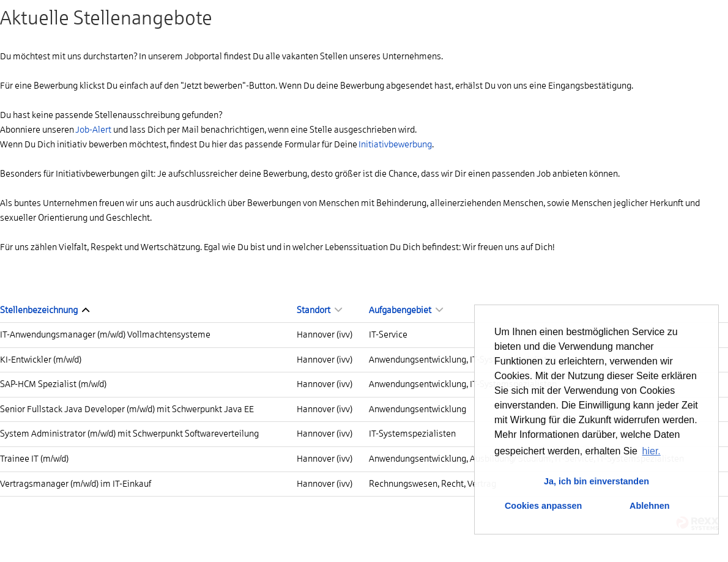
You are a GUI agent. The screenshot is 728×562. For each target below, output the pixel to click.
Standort (319, 310)
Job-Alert (93, 130)
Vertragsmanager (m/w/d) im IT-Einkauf (76, 484)
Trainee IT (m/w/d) (34, 459)
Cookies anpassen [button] (543, 506)
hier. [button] (652, 451)
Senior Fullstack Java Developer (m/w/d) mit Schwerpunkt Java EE (127, 409)
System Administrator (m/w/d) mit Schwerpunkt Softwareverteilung (129, 434)
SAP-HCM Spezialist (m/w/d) (53, 384)
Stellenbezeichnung (45, 310)
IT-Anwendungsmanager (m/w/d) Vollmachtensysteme (105, 335)
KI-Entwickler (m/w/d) (41, 360)
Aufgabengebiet (406, 310)
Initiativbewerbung (395, 144)
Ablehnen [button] (650, 506)
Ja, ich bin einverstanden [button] (596, 481)
